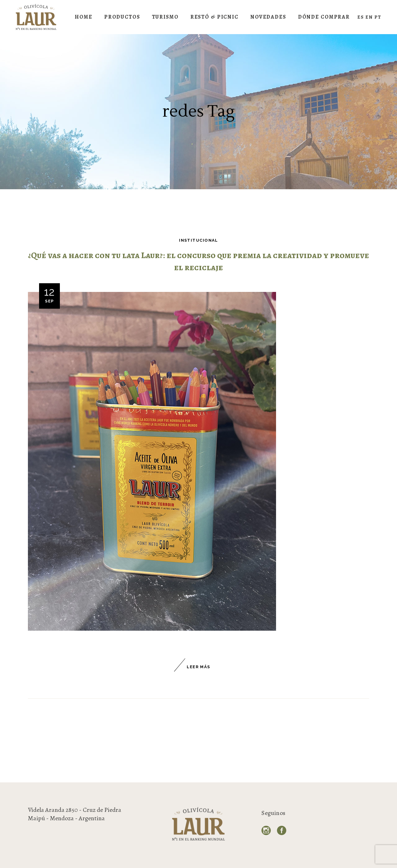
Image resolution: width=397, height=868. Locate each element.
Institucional (198, 240)
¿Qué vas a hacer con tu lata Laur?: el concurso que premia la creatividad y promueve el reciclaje (198, 261)
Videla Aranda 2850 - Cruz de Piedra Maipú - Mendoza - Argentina (75, 814)
